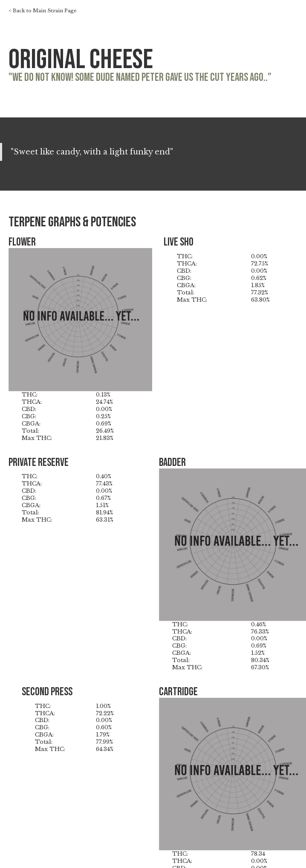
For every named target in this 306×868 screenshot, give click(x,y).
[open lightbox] (80, 320)
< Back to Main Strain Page (43, 11)
